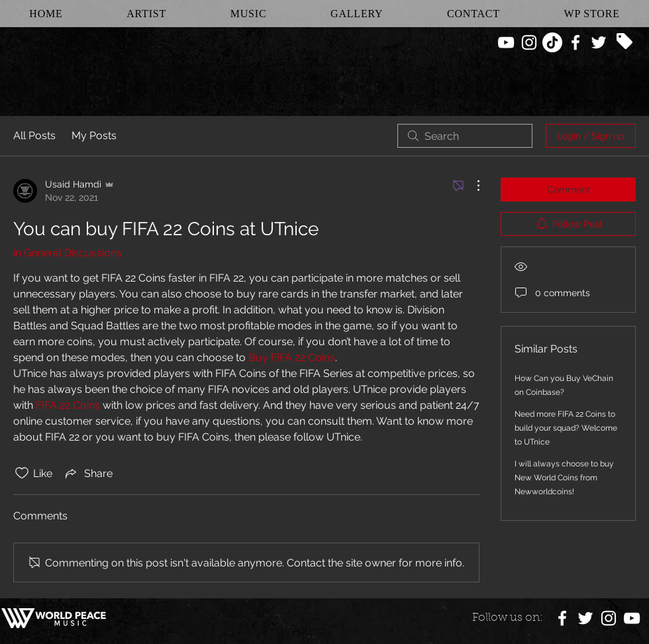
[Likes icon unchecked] (22, 473)
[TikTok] (552, 42)
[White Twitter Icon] (599, 42)
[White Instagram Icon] (529, 42)
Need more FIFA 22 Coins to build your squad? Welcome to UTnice (566, 428)
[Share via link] (88, 473)
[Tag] (624, 41)
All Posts (34, 135)
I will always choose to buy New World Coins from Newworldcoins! (564, 478)
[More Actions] (472, 186)
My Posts (94, 135)
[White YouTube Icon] (506, 42)
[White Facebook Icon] (575, 42)
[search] (465, 136)
